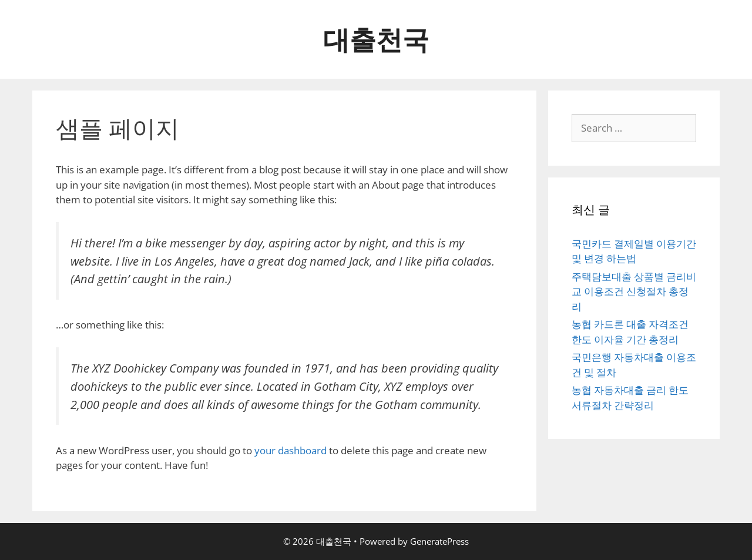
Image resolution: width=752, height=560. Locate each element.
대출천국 (376, 39)
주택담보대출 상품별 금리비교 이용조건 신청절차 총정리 (634, 291)
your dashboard (291, 450)
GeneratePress (439, 541)
